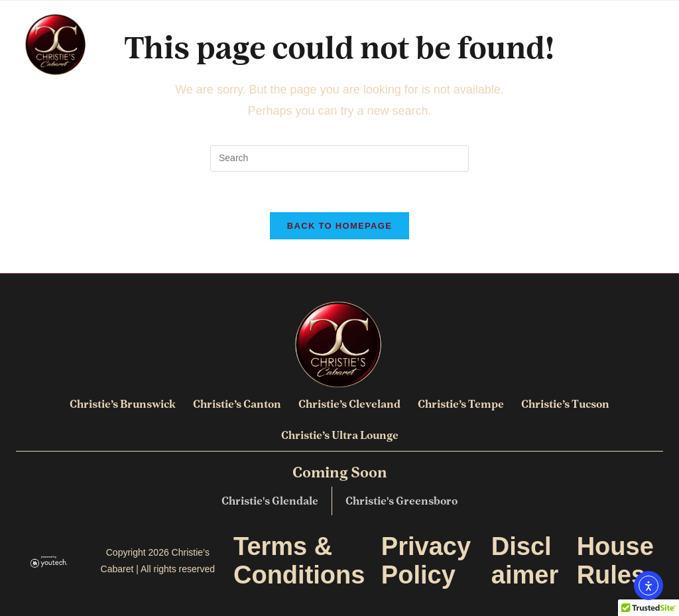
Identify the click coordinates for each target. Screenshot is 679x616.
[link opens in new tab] (49, 561)
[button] (653, 45)
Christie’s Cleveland (349, 404)
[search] (339, 158)
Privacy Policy (426, 561)
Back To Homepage (339, 226)
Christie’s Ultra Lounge (340, 435)
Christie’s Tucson (565, 404)
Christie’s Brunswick (123, 404)
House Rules (615, 561)
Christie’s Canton (237, 404)
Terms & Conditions (299, 561)
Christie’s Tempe (461, 404)
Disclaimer (525, 561)
